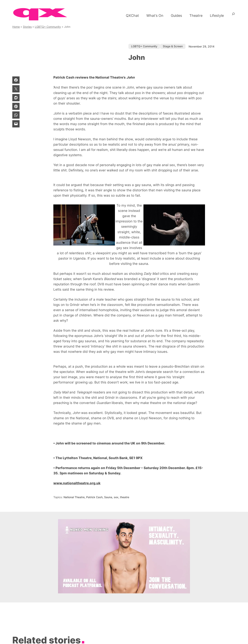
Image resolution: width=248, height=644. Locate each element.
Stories (27, 27)
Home (16, 27)
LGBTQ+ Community (48, 27)
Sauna (108, 497)
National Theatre (74, 497)
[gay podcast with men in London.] (124, 592)
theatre (125, 497)
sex (116, 497)
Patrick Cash (94, 497)
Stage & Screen (173, 46)
